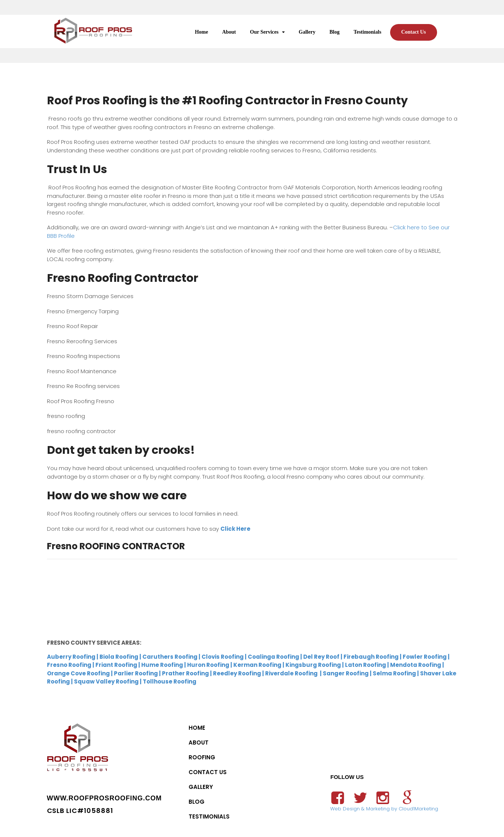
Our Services (264, 32)
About (229, 32)
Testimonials (367, 32)
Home (202, 32)
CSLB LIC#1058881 (80, 811)
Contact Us (414, 32)
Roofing (202, 757)
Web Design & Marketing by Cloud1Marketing (384, 809)
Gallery (307, 32)
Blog (334, 32)
